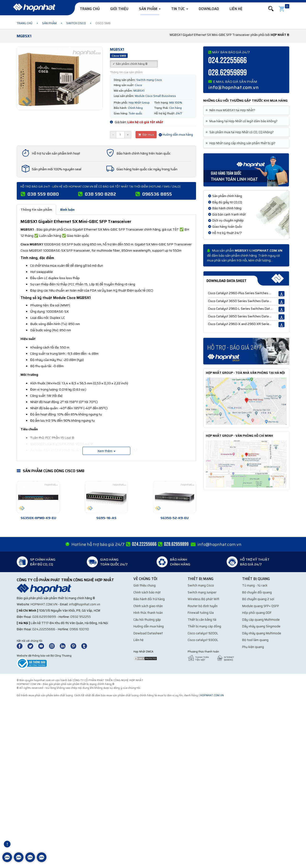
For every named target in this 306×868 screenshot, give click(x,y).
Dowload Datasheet (148, 633)
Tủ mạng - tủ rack (255, 585)
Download (209, 9)
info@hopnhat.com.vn (233, 87)
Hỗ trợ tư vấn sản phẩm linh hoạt (56, 153)
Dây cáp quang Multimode (261, 620)
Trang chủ (90, 9)
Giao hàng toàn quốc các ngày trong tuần (147, 169)
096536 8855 (157, 194)
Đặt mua (146, 135)
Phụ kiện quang (253, 647)
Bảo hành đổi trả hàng (149, 599)
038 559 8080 (43, 194)
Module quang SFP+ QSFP (261, 606)
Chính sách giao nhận (148, 606)
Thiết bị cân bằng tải (202, 620)
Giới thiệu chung (145, 585)
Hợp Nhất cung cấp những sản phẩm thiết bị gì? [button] (241, 143)
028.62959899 (227, 73)
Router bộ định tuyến (203, 606)
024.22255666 (227, 61)
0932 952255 (81, 617)
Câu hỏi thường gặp (147, 620)
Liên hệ (236, 9)
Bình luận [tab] (67, 210)
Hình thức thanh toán (148, 613)
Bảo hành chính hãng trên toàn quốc (143, 153)
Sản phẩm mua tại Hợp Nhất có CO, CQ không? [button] (240, 132)
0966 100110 (79, 629)
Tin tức (180, 9)
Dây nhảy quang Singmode (261, 626)
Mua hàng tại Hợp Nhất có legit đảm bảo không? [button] (242, 121)
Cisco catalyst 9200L (203, 633)
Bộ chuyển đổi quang (257, 592)
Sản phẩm (150, 9)
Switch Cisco (76, 23)
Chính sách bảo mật (147, 592)
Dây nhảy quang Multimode (262, 633)
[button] (271, 9)
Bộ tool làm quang (255, 640)
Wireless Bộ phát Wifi (203, 599)
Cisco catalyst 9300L (203, 640)
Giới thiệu (119, 9)
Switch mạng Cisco (201, 585)
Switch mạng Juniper (202, 592)
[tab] (246, 110)
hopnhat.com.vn (44, 604)
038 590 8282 (100, 194)
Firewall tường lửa (201, 613)
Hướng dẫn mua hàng (176, 135)
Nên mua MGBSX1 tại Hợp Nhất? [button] (231, 110)
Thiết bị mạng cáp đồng (204, 626)
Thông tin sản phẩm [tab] (36, 210)
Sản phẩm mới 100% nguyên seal (57, 169)
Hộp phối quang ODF (257, 613)
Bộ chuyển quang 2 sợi (258, 599)
